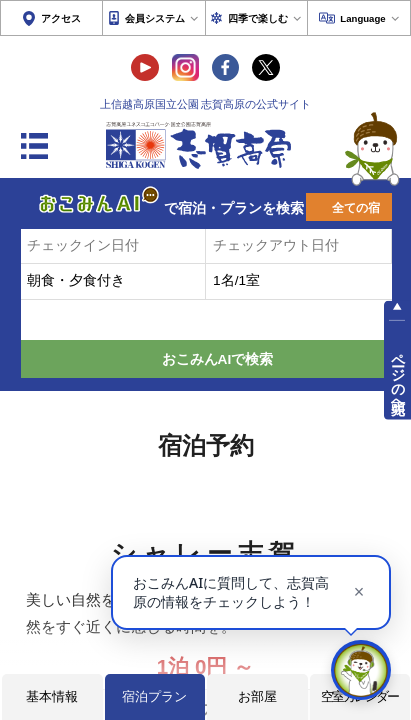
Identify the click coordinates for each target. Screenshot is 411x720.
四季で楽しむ (258, 18)
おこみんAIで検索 (218, 359)
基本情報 (52, 696)
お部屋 (257, 696)
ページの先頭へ (397, 374)
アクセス (61, 18)
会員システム (155, 18)
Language (362, 18)
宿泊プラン (154, 696)
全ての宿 (356, 208)
